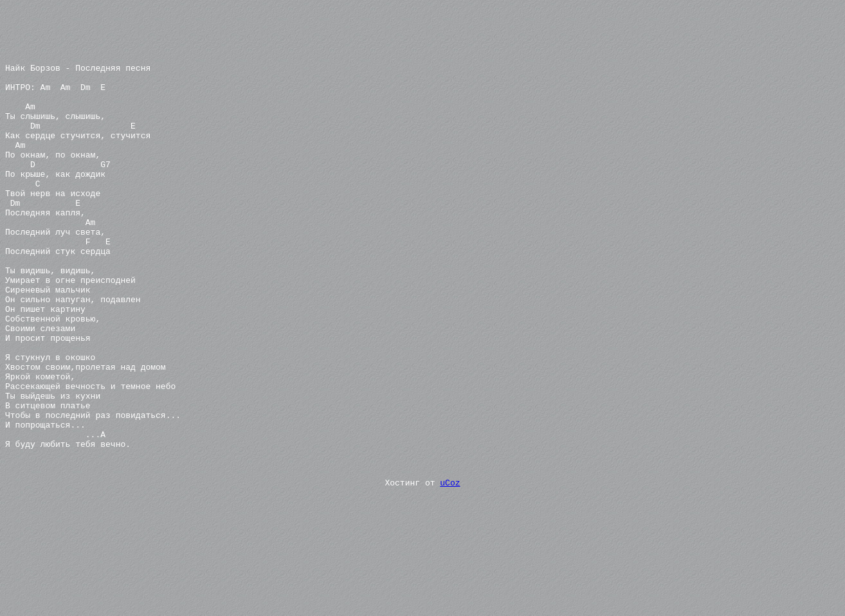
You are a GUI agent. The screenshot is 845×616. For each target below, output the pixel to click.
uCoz (450, 567)
